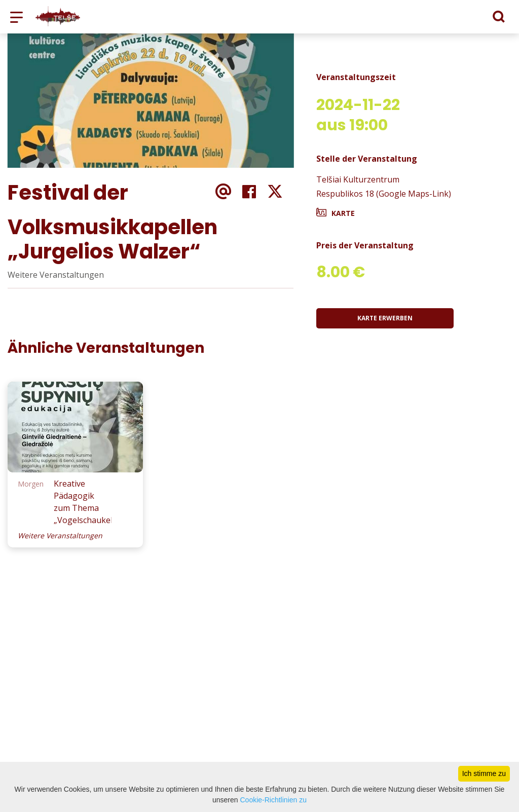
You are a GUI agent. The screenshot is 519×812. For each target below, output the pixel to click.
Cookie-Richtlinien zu (273, 800)
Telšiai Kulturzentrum (358, 179)
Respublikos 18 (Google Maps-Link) (384, 194)
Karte (343, 213)
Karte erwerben (385, 318)
